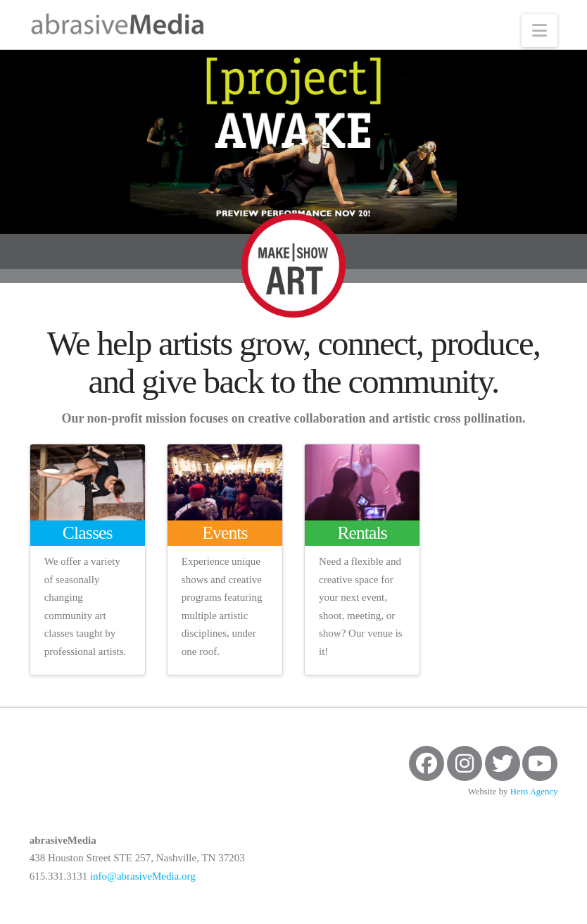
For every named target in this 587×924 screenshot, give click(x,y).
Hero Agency (534, 792)
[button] (539, 31)
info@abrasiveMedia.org (143, 876)
